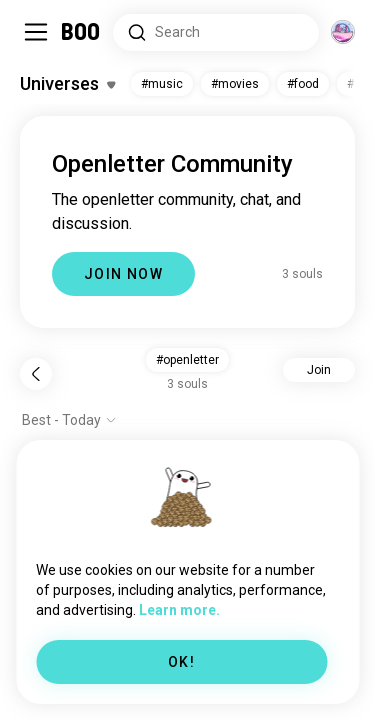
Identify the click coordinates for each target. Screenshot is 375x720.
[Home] (81, 32)
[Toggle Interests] (67, 84)
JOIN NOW (123, 274)
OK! (181, 662)
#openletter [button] (187, 360)
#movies (235, 84)
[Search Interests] (216, 32)
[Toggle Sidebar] (36, 32)
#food (303, 84)
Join (319, 370)
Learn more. (179, 610)
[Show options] (69, 420)
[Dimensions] (343, 32)
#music (162, 84)
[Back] (36, 374)
